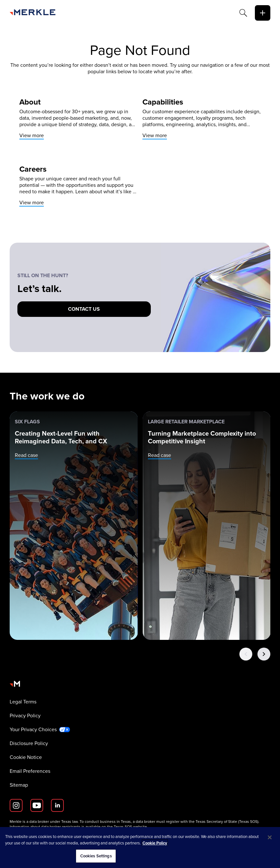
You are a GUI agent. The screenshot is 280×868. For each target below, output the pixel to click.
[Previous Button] (246, 654)
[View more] (78, 119)
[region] (140, 848)
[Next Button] (264, 654)
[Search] (243, 13)
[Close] (270, 837)
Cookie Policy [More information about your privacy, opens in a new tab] (155, 843)
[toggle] (263, 13)
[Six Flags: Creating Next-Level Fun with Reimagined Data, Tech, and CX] (74, 526)
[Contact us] (84, 309)
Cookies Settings (96, 856)
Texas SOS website (130, 827)
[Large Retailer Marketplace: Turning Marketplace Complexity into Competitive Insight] (207, 526)
